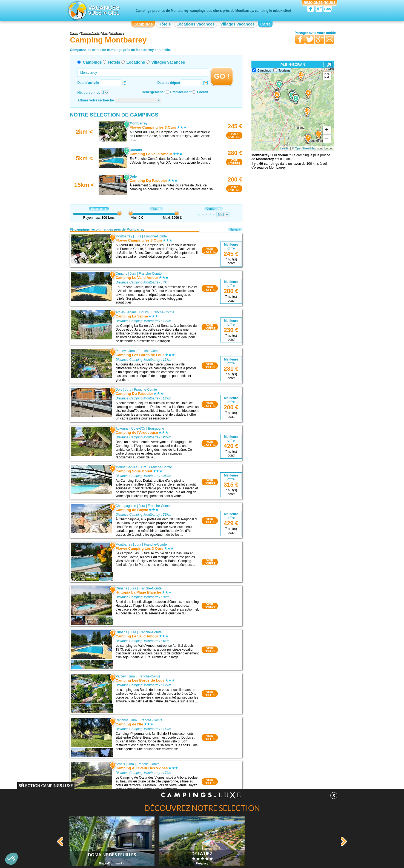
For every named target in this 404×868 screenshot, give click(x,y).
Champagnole (126, 506)
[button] (12, 859)
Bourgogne (156, 429)
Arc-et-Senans (126, 312)
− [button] (327, 139)
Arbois (120, 764)
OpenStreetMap (306, 148)
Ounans (121, 274)
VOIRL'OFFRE (234, 135)
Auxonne (122, 429)
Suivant (235, 230)
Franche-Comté (155, 236)
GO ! (222, 76)
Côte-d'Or (138, 429)
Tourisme (285, 70)
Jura (138, 236)
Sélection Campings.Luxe (46, 786)
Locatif (203, 92)
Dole (119, 390)
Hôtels (165, 24)
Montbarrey (124, 236)
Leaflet (285, 148)
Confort (213, 209)
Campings (143, 24)
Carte (265, 24)
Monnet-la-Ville (127, 467)
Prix (156, 209)
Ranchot (122, 720)
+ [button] (327, 131)
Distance (99, 209)
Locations (136, 62)
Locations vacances (196, 24)
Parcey (121, 351)
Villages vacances (237, 24)
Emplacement (181, 92)
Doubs (144, 312)
